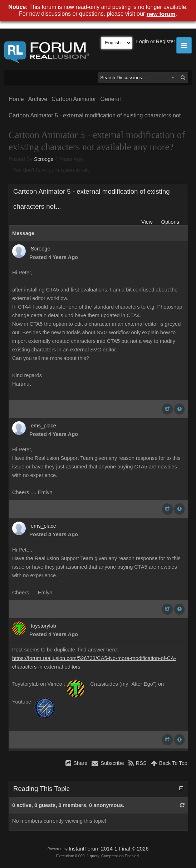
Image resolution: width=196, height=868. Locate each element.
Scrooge (44, 159)
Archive (38, 99)
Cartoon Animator (74, 99)
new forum (161, 14)
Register (165, 41)
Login (143, 41)
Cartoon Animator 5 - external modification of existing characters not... (97, 115)
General (111, 99)
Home (16, 99)
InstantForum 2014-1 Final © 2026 (109, 849)
